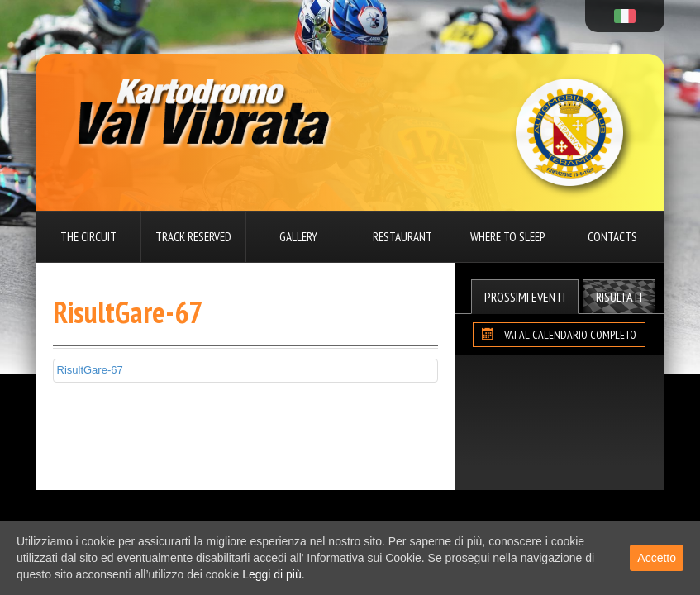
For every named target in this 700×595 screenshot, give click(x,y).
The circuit (88, 237)
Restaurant (402, 237)
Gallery (298, 237)
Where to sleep (507, 237)
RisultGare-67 (90, 370)
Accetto (657, 558)
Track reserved (193, 237)
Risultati (619, 297)
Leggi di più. (274, 574)
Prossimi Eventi (525, 297)
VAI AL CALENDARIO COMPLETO (559, 335)
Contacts (612, 237)
